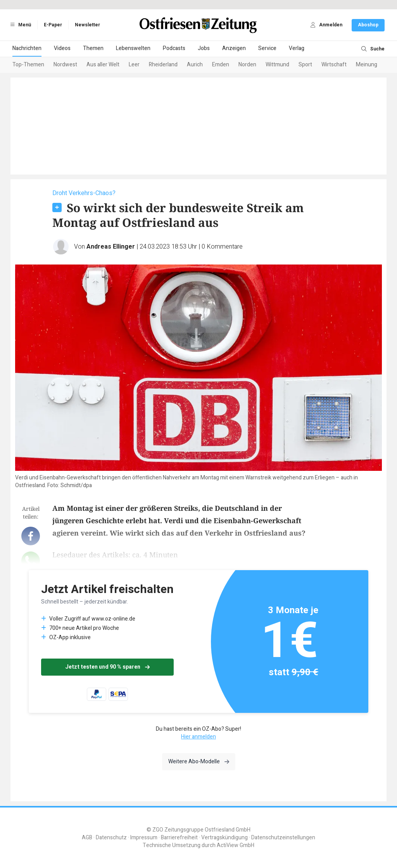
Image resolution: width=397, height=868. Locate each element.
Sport (305, 65)
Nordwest (65, 65)
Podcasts (174, 48)
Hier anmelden (198, 737)
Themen (93, 48)
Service (267, 48)
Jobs (204, 48)
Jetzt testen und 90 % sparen (107, 667)
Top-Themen (28, 65)
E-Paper (53, 25)
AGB (87, 838)
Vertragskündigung (224, 838)
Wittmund (277, 65)
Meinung (367, 65)
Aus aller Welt (103, 65)
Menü (19, 25)
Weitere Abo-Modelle (199, 762)
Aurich (195, 65)
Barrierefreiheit (179, 838)
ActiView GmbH (236, 845)
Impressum (144, 838)
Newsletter (87, 25)
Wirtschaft (334, 65)
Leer (134, 65)
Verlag (297, 48)
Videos (62, 48)
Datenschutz (111, 838)
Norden (247, 65)
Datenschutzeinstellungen (283, 838)
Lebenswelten (133, 48)
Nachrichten (27, 48)
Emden (221, 65)
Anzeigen (234, 48)
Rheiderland (163, 65)
